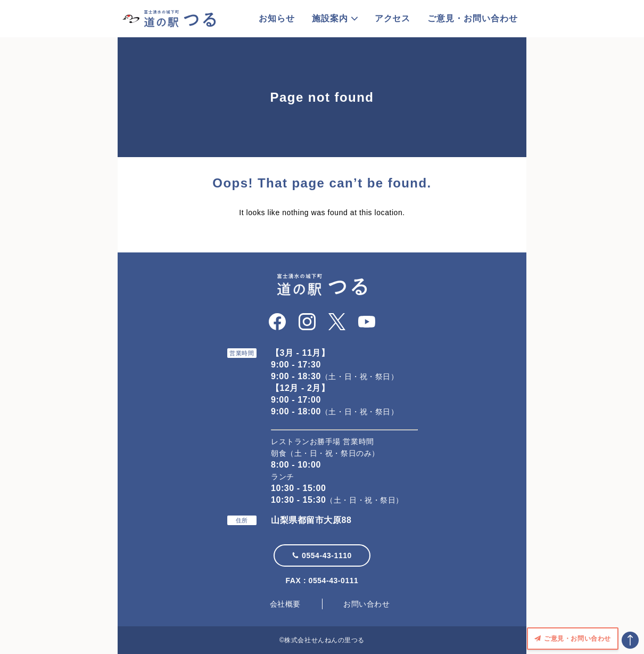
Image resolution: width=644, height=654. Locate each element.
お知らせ (277, 18)
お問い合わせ (366, 604)
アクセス (393, 18)
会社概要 (285, 604)
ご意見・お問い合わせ (473, 18)
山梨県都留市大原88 (311, 520)
